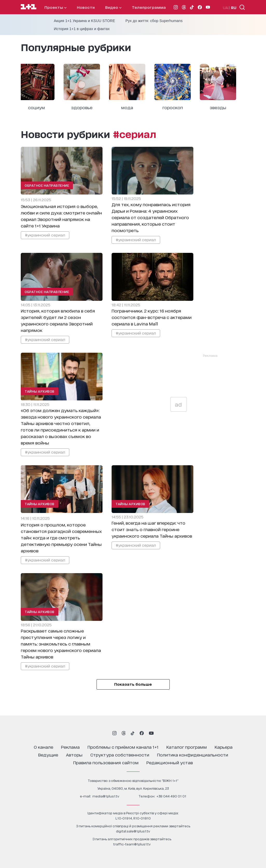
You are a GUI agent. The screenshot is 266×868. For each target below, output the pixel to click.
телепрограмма (149, 7)
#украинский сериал (45, 235)
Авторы (74, 755)
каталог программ (187, 747)
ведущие (48, 755)
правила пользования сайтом (106, 762)
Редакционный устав (170, 762)
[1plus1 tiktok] (133, 733)
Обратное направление (47, 185)
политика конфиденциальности (193, 755)
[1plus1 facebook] (142, 733)
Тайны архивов (40, 391)
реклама (70, 747)
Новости (86, 7)
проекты (55, 7)
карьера (224, 747)
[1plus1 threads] (124, 733)
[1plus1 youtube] (151, 733)
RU (234, 7)
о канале (43, 747)
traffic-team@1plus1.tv (132, 844)
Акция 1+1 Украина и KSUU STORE (85, 21)
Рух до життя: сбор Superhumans (154, 21)
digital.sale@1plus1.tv (133, 831)
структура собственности (120, 755)
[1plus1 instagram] (114, 733)
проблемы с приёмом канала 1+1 (123, 747)
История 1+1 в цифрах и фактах (82, 29)
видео (113, 7)
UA (226, 7)
